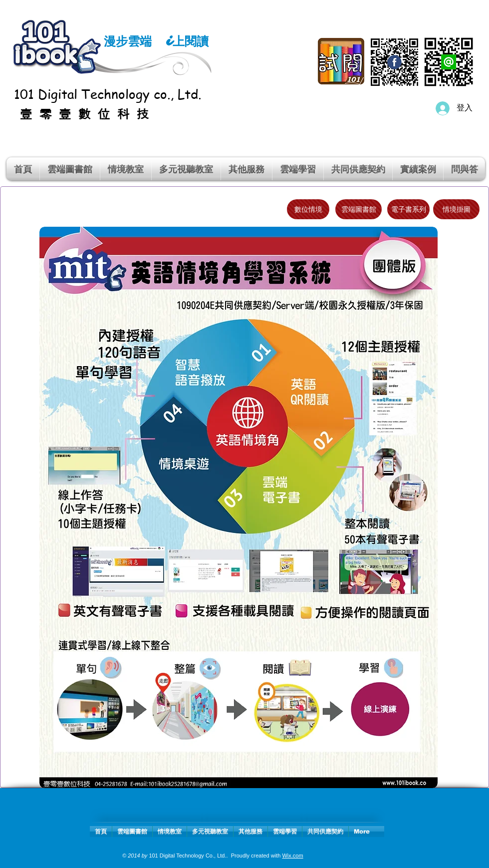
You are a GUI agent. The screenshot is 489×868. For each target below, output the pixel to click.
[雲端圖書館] (359, 209)
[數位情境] (308, 209)
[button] (126, 169)
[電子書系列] (408, 209)
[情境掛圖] (456, 209)
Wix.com (292, 856)
